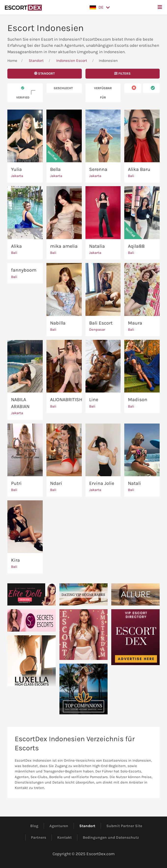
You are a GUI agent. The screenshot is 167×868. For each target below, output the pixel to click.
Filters (122, 74)
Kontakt (64, 837)
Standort (36, 61)
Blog (34, 826)
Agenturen (59, 826)
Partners (39, 837)
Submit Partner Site (124, 826)
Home (12, 61)
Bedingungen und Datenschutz (111, 837)
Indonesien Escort (72, 61)
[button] (100, 7)
